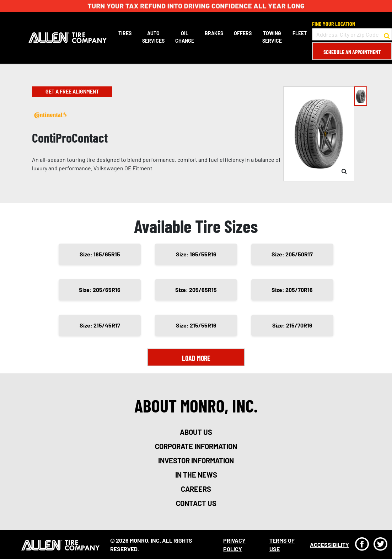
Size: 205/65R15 (196, 290)
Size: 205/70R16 (292, 290)
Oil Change (185, 37)
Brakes (214, 33)
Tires (125, 33)
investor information (196, 460)
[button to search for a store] (387, 34)
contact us (196, 503)
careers (196, 489)
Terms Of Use (282, 545)
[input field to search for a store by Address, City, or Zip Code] (352, 34)
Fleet (300, 33)
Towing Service (272, 37)
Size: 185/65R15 (100, 254)
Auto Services (153, 37)
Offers (243, 33)
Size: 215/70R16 (292, 325)
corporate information (196, 446)
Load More (196, 358)
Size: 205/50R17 (292, 254)
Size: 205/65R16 (100, 290)
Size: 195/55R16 (196, 254)
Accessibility (329, 545)
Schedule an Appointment (352, 52)
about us (196, 432)
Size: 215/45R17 (100, 325)
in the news (196, 475)
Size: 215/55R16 (196, 325)
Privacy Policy (234, 545)
